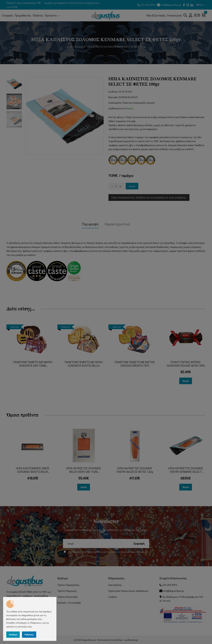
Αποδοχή (13, 635)
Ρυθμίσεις (29, 635)
